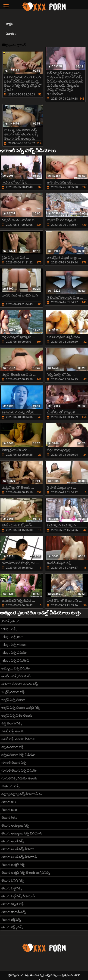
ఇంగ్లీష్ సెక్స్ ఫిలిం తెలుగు (17, 715)
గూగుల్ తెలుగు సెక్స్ (14, 763)
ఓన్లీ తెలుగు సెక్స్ (12, 723)
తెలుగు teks (9, 818)
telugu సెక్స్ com (12, 637)
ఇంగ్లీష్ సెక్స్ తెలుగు (13, 700)
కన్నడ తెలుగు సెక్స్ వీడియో (18, 755)
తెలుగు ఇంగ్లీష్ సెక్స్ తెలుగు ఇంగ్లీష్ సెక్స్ (26, 873)
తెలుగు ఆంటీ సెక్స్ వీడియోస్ (19, 857)
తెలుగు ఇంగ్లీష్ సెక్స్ (13, 865)
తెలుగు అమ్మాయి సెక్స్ (15, 825)
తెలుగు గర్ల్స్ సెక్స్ (12, 927)
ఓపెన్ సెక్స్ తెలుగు (13, 731)
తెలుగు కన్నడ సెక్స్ (13, 904)
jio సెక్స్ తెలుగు (11, 621)
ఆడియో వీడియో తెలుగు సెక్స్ (20, 684)
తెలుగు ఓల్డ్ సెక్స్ (12, 888)
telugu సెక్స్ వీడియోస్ (15, 660)
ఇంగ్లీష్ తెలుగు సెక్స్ (13, 692)
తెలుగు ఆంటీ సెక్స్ (13, 841)
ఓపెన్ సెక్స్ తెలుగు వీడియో (18, 739)
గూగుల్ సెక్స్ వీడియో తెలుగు (19, 778)
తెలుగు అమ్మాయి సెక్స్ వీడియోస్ (22, 833)
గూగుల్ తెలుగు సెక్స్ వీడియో (19, 770)
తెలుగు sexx (9, 810)
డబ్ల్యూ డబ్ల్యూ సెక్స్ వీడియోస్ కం (22, 794)
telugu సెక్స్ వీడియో (14, 653)
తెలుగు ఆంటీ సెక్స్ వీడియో (18, 849)
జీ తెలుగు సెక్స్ (10, 786)
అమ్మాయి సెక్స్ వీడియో (16, 668)
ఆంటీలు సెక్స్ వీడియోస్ (16, 676)
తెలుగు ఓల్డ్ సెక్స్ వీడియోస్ (18, 896)
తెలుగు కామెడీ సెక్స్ (14, 912)
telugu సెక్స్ (9, 629)
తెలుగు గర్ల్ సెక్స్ (11, 920)
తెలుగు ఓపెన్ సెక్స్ (13, 880)
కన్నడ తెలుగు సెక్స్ (13, 747)
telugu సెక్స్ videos (14, 645)
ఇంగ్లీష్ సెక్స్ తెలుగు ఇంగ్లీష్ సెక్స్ (21, 708)
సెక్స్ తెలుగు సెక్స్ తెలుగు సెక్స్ (27, 975)
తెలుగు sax (9, 802)
